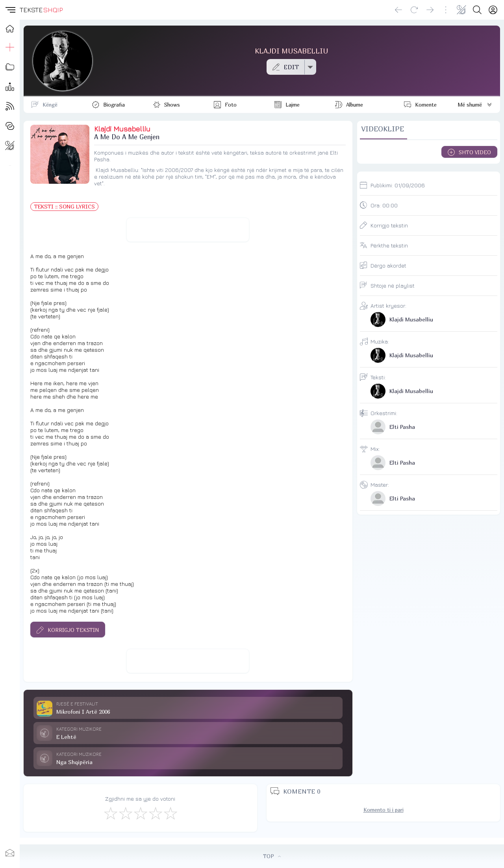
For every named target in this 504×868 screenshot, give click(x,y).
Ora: (384, 205)
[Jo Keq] (125, 813)
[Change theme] (461, 10)
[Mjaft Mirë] (155, 813)
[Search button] (477, 10)
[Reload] (414, 10)
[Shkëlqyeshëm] (170, 813)
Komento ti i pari (384, 810)
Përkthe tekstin (389, 245)
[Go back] (398, 10)
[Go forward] (430, 10)
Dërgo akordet (388, 265)
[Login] (493, 10)
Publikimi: (398, 185)
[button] (10, 10)
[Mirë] (140, 813)
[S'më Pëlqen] (110, 813)
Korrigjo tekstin (389, 225)
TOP (272, 856)
